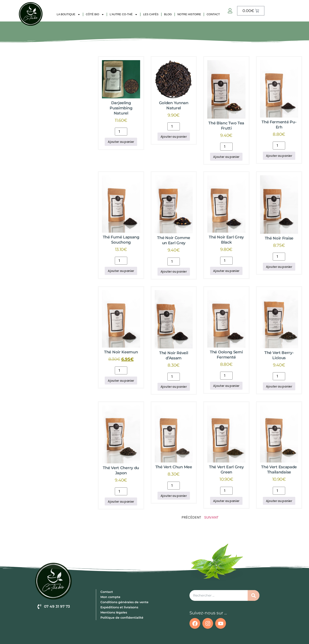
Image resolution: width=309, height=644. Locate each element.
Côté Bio (95, 14)
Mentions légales (114, 612)
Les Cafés (151, 14)
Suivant (211, 517)
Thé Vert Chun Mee (174, 467)
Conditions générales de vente (124, 602)
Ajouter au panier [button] (121, 142)
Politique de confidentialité (122, 618)
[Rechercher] (254, 596)
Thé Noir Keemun (121, 352)
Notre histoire (189, 14)
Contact (213, 14)
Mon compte (110, 597)
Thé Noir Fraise (279, 238)
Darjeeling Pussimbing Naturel (121, 108)
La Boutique (68, 14)
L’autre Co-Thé (124, 14)
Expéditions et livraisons (119, 607)
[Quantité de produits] (121, 132)
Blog (168, 14)
